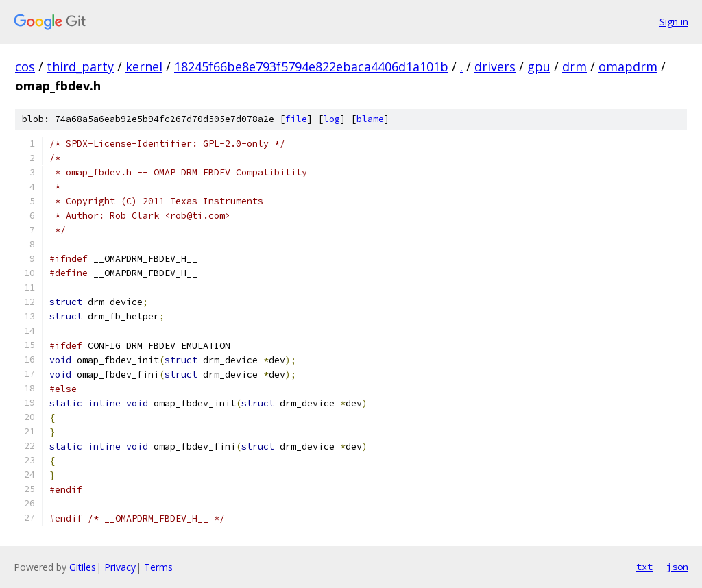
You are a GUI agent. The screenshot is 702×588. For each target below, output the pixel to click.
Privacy (120, 567)
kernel (144, 66)
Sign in (674, 22)
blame (370, 119)
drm (574, 66)
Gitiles (83, 567)
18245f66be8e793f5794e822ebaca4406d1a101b (311, 66)
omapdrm (628, 66)
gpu (539, 66)
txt (644, 567)
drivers (495, 66)
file (296, 119)
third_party (80, 66)
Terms (158, 567)
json (677, 567)
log (332, 119)
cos (25, 66)
